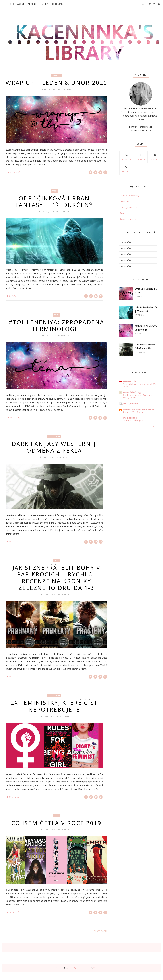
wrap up (56, 75)
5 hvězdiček (125, 266)
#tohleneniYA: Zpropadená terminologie (56, 333)
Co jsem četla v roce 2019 (56, 831)
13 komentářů (13, 425)
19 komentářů (13, 179)
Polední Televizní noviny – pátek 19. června (139, 385)
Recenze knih (129, 381)
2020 (54, 198)
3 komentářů (12, 805)
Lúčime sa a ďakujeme (133, 420)
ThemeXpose (74, 976)
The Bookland (130, 418)
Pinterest (126, 169)
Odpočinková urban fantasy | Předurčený (54, 209)
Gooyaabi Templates (102, 976)
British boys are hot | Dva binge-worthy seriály (138, 396)
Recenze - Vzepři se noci (134, 412)
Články (44, 4)
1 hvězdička (125, 243)
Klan (122, 213)
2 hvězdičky (54, 444)
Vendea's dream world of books (138, 410)
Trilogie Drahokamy (129, 196)
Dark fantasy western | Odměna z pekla (54, 455)
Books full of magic (132, 392)
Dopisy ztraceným (128, 219)
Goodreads (58, 4)
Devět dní (124, 201)
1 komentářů (12, 303)
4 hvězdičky (125, 260)
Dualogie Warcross (129, 207)
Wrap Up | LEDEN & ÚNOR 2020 (56, 86)
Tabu (56, 322)
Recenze (32, 4)
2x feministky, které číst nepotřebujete (54, 714)
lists (56, 824)
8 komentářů (12, 921)
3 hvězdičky (125, 254)
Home (11, 4)
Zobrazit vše (157, 427)
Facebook (141, 157)
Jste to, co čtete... (131, 403)
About (21, 4)
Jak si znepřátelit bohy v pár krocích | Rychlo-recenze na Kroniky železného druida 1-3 (56, 586)
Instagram (126, 157)
